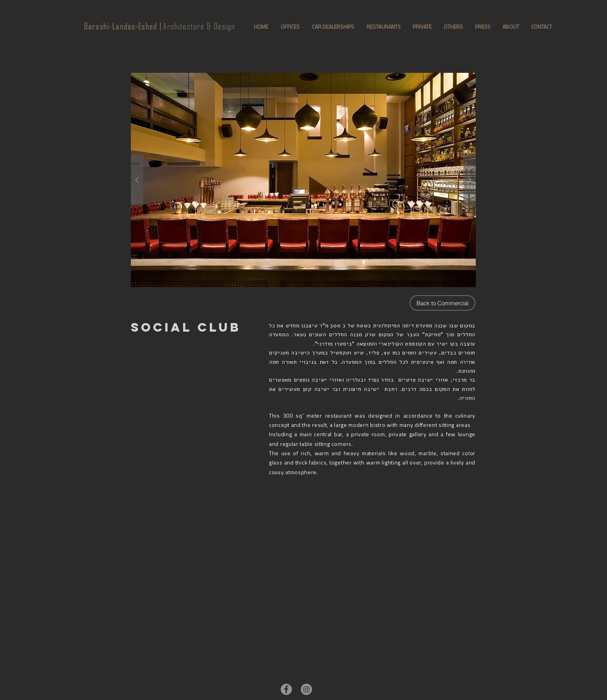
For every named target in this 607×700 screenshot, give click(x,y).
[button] (303, 180)
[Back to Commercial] (442, 303)
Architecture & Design (198, 26)
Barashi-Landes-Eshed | (123, 26)
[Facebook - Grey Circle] (286, 689)
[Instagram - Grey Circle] (306, 689)
